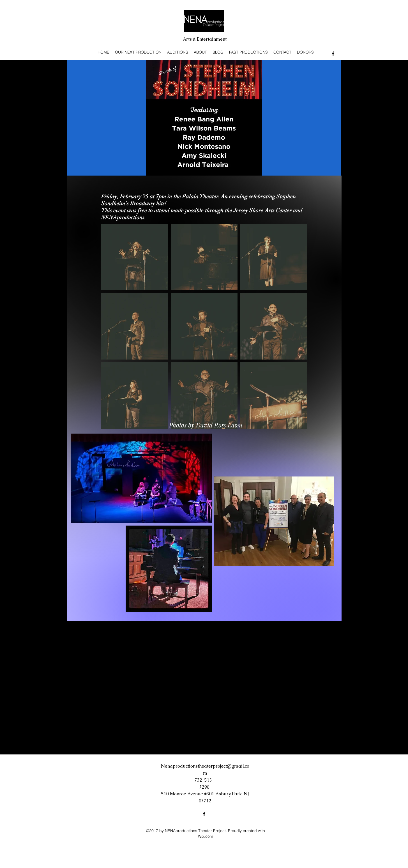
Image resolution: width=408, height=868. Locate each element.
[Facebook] (333, 54)
